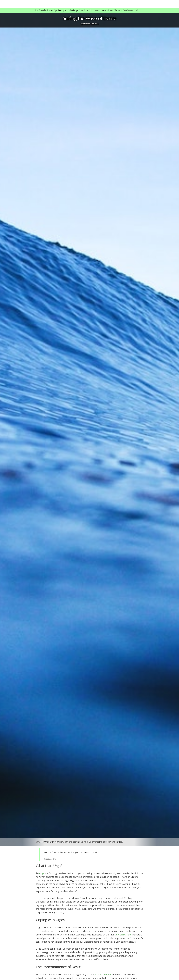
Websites (129, 14)
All (137, 14)
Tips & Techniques (44, 14)
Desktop (74, 14)
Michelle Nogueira (91, 27)
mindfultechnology (55, 5)
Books (119, 14)
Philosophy (61, 14)
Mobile (84, 14)
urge (42, 877)
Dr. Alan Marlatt (123, 938)
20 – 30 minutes (103, 978)
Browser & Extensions (102, 14)
